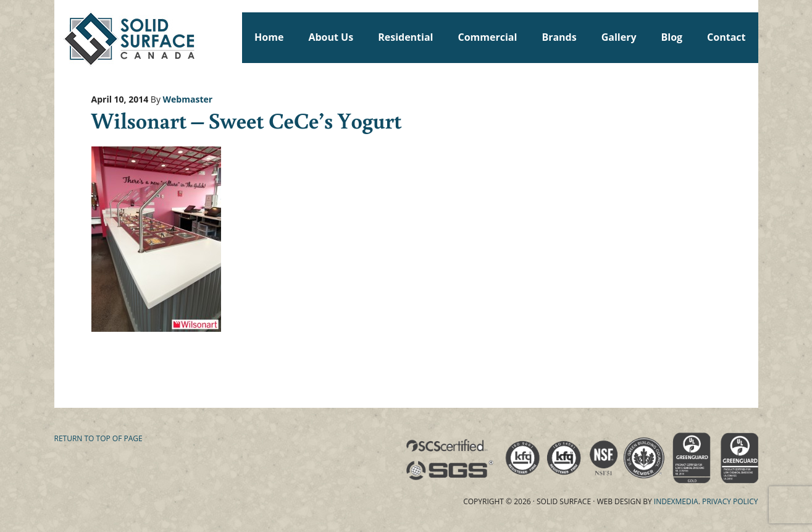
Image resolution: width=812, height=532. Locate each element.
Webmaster (188, 99)
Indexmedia (676, 501)
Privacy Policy (730, 501)
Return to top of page (98, 438)
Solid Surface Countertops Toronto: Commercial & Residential (60, 37)
